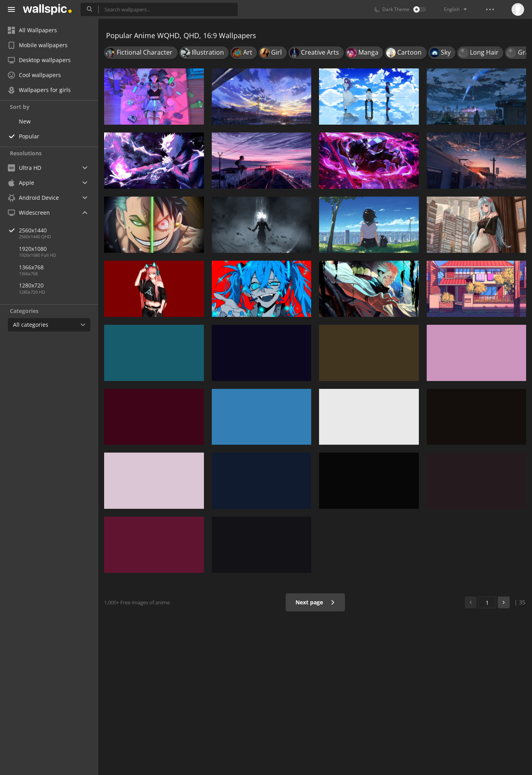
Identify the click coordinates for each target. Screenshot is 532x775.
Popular (29, 136)
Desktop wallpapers (39, 60)
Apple (21, 183)
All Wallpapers (32, 30)
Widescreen (29, 213)
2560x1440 (59, 230)
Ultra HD (25, 168)
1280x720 (31, 285)
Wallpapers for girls (39, 90)
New (25, 121)
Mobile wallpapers (38, 45)
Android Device (33, 198)
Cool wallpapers (34, 75)
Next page (315, 602)
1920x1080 (33, 249)
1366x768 (31, 267)
